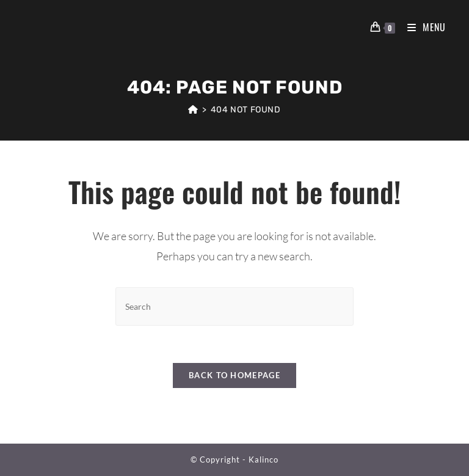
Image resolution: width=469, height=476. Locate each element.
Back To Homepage (234, 375)
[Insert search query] (234, 306)
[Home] (193, 110)
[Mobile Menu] (422, 27)
